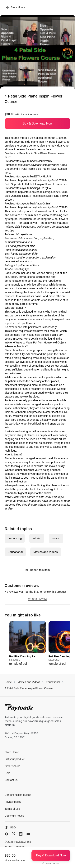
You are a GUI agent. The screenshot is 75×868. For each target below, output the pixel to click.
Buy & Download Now (37, 123)
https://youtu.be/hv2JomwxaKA (33, 161)
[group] (28, 643)
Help (7, 773)
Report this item (37, 570)
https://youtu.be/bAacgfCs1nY (33, 203)
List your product (15, 759)
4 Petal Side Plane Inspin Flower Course (29, 688)
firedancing (15, 538)
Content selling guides (18, 795)
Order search (12, 766)
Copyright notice (14, 816)
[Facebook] (6, 834)
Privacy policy (13, 802)
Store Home (16, 7)
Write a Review (37, 599)
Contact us (11, 780)
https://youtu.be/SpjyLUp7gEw (33, 188)
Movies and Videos (45, 552)
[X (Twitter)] (14, 834)
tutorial (37, 538)
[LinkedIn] (21, 834)
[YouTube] (28, 834)
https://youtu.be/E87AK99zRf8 (33, 176)
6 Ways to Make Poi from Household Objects (40, 342)
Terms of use (12, 809)
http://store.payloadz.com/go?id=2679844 (42, 165)
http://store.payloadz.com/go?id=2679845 (43, 192)
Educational (15, 552)
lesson (56, 538)
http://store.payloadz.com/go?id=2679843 (43, 207)
